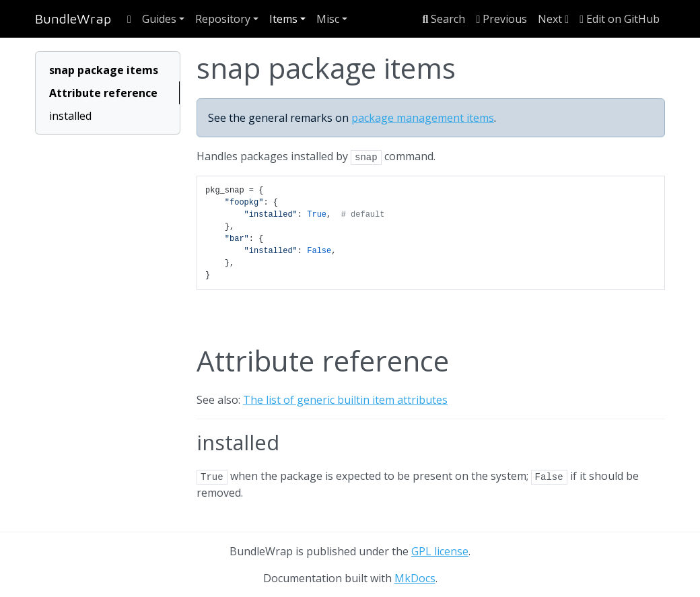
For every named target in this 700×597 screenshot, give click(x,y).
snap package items (104, 70)
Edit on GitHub (620, 19)
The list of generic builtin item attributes (345, 400)
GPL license (440, 551)
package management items (423, 118)
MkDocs (415, 578)
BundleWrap (73, 19)
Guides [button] (159, 19)
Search (444, 19)
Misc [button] (328, 19)
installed (70, 116)
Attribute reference (103, 93)
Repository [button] (223, 19)
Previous (501, 19)
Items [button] (283, 19)
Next (553, 19)
